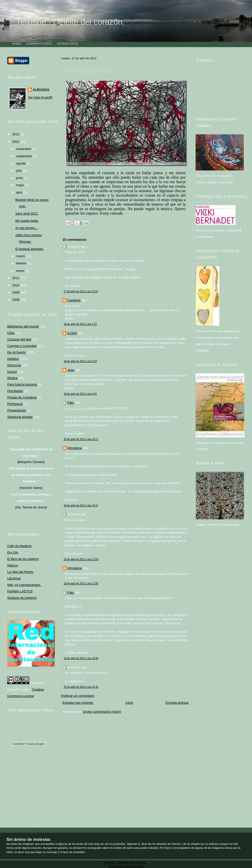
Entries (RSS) (68, 43)
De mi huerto (16, 352)
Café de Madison (19, 546)
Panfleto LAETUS (20, 591)
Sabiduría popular (20, 417)
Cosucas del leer (19, 339)
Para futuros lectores (22, 384)
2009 (16, 292)
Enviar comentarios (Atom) (102, 712)
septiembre (25, 156)
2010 (16, 285)
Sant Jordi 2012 (27, 213)
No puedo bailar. (27, 221)
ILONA (72, 333)
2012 (16, 142)
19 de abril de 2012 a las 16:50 (81, 658)
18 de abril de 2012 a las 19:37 (81, 506)
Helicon (13, 565)
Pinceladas (15, 391)
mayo (21, 185)
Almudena (41, 90)
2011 (16, 278)
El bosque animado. (30, 249)
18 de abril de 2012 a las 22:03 (81, 559)
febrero (22, 263)
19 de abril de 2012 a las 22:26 (81, 687)
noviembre (24, 149)
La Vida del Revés (20, 572)
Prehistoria (15, 404)
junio (20, 178)
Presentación (17, 410)
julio (20, 171)
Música (12, 378)
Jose (71, 370)
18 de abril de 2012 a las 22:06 (81, 584)
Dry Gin (13, 552)
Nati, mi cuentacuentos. (24, 585)
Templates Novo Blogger (126, 866)
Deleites (13, 359)
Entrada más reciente (78, 703)
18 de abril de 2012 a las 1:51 (80, 324)
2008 (16, 300)
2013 (16, 134)
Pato (71, 403)
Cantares (74, 300)
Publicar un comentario (78, 696)
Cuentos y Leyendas (22, 346)
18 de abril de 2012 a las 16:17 (81, 439)
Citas (11, 333)
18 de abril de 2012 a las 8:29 (80, 361)
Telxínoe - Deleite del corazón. (70, 22)
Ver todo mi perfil (40, 97)
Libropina (14, 578)
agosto (22, 163)
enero (21, 271)
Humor (12, 372)
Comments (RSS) (39, 43)
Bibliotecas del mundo (23, 326)
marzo (21, 256)
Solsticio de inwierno (22, 598)
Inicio (129, 703)
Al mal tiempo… (27, 228)
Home (17, 43)
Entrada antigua (177, 703)
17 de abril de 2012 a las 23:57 (81, 291)
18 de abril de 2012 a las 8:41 (80, 394)
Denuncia (14, 365)
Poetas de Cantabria (22, 397)
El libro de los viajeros (23, 559)
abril (20, 193)
